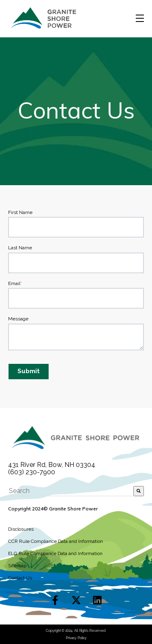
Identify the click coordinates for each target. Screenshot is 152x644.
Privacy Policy (76, 638)
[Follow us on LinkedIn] (97, 600)
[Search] (139, 491)
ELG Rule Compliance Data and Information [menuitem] (55, 553)
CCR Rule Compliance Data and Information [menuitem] (56, 541)
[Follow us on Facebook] (55, 600)
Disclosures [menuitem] (21, 529)
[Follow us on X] (76, 600)
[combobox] (71, 491)
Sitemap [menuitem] (17, 566)
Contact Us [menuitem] (20, 578)
